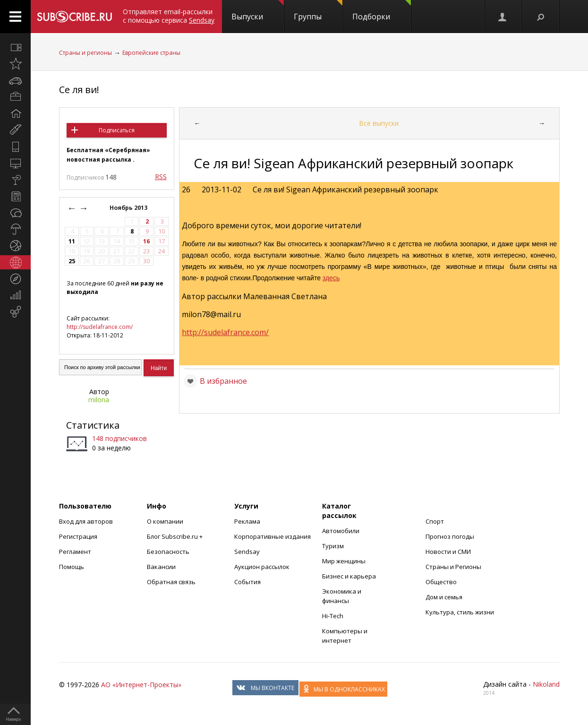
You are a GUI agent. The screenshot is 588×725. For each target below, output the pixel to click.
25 (72, 261)
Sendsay (247, 552)
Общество (441, 582)
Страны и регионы (85, 53)
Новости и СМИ (448, 552)
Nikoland (546, 684)
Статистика (93, 425)
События (247, 582)
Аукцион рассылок (262, 567)
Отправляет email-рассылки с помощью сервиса (169, 16)
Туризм (333, 546)
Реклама (247, 521)
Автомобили (341, 531)
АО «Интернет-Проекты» (141, 685)
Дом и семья (444, 597)
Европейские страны (151, 53)
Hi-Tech (333, 616)
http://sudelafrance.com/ (100, 327)
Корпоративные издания (273, 536)
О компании (165, 521)
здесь (331, 278)
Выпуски (258, 11)
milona (99, 400)
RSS (161, 177)
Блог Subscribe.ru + (175, 536)
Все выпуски (379, 123)
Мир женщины (344, 561)
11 (72, 241)
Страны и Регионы (453, 567)
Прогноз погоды (450, 536)
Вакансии (161, 567)
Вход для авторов (86, 521)
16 (146, 241)
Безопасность (168, 552)
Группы (318, 11)
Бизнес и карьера (349, 576)
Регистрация (78, 536)
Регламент (75, 552)
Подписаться (117, 130)
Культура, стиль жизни (460, 612)
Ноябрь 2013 (129, 208)
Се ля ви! (79, 90)
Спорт (435, 521)
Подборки (382, 11)
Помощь (72, 567)
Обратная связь (171, 582)
